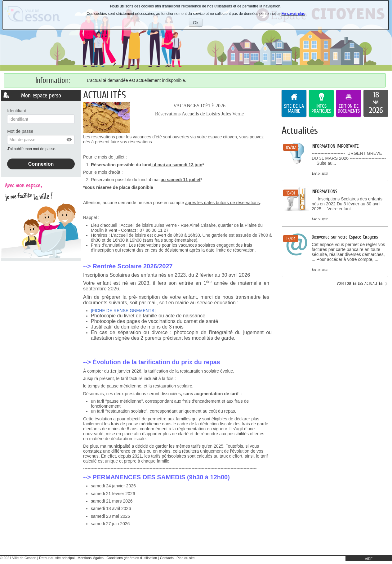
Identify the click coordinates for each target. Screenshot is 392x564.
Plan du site (185, 558)
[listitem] (376, 103)
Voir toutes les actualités (360, 283)
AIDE (369, 559)
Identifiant (17, 111)
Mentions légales (91, 558)
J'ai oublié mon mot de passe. (32, 149)
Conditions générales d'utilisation (132, 558)
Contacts (167, 558)
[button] (69, 140)
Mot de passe (20, 131)
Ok (198, 23)
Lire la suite (320, 173)
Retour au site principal (57, 558)
